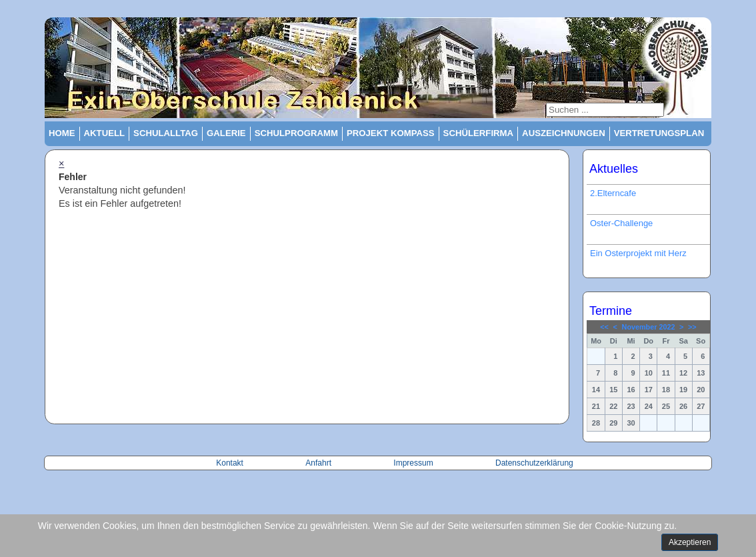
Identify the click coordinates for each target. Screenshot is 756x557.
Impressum (413, 463)
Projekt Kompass (391, 133)
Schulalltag (166, 133)
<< (604, 327)
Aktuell (105, 133)
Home (62, 133)
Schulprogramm (296, 133)
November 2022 (649, 327)
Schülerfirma (479, 133)
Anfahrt (319, 463)
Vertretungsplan (659, 133)
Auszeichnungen (564, 133)
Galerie (226, 133)
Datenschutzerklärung (534, 463)
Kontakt (231, 463)
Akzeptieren (690, 542)
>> (692, 327)
